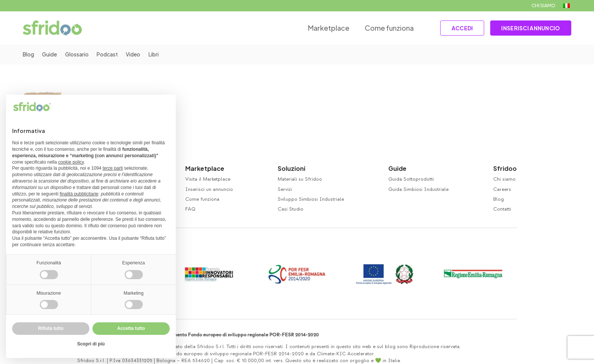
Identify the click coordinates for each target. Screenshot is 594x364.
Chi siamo (504, 179)
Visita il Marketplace (208, 179)
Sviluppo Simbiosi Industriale (311, 199)
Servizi (285, 189)
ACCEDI (458, 28)
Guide (51, 55)
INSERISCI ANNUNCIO (529, 28)
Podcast (111, 55)
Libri (159, 55)
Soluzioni (292, 168)
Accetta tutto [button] (131, 328)
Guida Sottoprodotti (411, 179)
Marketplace (324, 28)
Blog (28, 55)
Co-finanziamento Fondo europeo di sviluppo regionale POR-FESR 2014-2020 (233, 335)
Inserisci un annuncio (209, 189)
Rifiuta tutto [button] (51, 328)
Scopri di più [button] (91, 344)
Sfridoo (505, 168)
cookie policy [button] (71, 162)
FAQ (190, 209)
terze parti (113, 168)
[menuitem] (566, 6)
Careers (502, 189)
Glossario (79, 55)
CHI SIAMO (543, 5)
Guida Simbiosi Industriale (418, 189)
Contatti (502, 209)
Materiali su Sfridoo (300, 179)
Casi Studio (291, 209)
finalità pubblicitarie (79, 194)
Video (138, 55)
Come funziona (384, 28)
